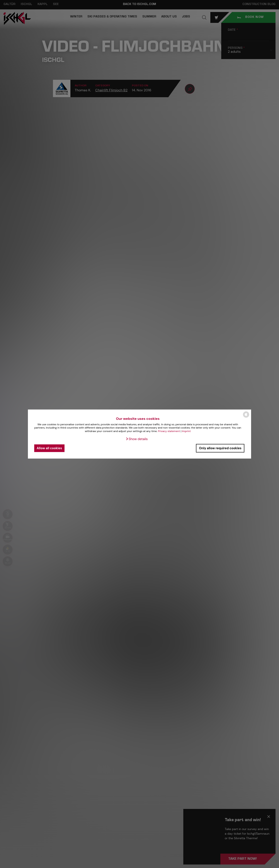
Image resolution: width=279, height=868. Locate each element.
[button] (137, 439)
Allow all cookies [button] (49, 448)
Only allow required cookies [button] (220, 448)
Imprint (186, 431)
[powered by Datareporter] (246, 417)
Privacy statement (169, 431)
